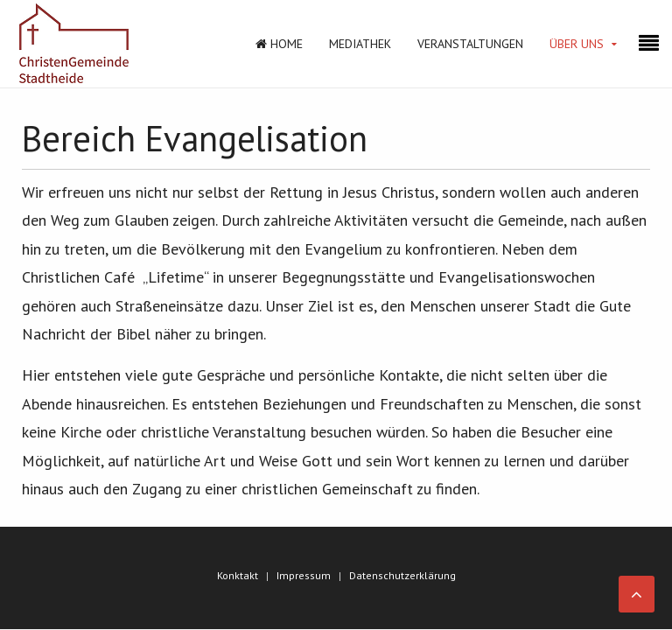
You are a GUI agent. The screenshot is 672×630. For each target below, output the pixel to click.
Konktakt (238, 575)
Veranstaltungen (470, 44)
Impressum (304, 575)
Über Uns (577, 44)
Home (279, 44)
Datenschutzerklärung (402, 575)
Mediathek (360, 44)
